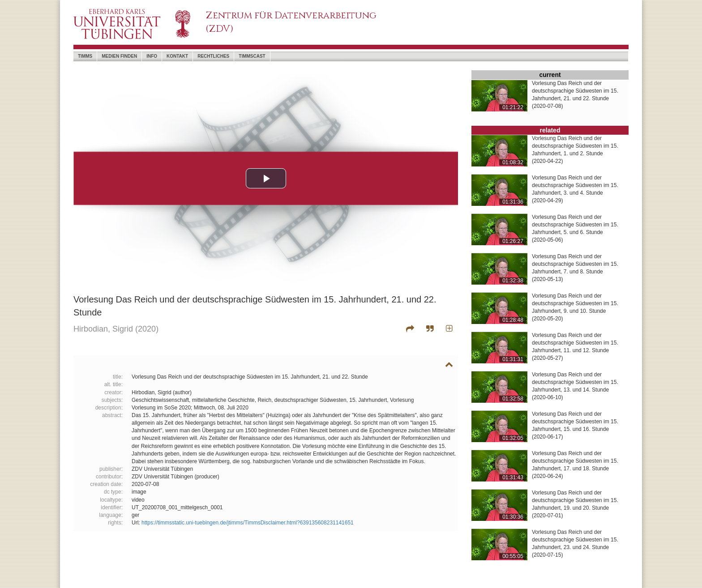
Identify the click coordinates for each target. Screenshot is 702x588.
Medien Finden (119, 56)
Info (152, 56)
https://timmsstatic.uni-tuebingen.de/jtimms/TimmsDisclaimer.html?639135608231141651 (248, 523)
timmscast (252, 56)
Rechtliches (213, 56)
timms (85, 56)
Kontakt (177, 56)
